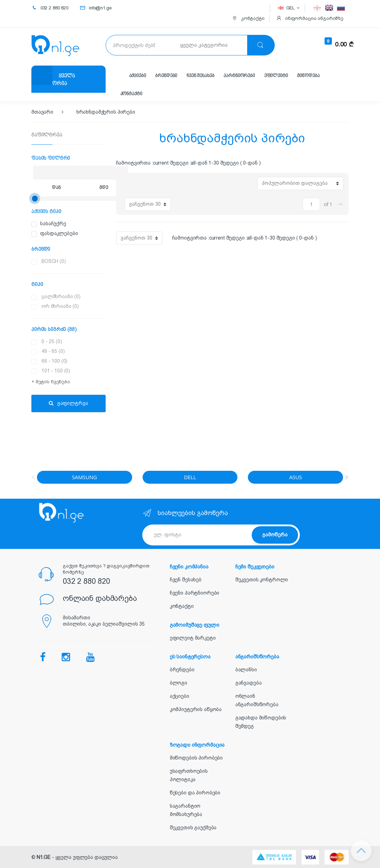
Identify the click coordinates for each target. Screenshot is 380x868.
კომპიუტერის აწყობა (196, 709)
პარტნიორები (239, 76)
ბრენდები (166, 76)
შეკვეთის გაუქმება (193, 828)
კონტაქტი (131, 94)
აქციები (138, 76)
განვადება (249, 683)
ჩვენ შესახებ (200, 76)
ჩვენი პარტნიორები (195, 593)
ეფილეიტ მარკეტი (193, 638)
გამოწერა (275, 535)
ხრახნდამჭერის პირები (106, 112)
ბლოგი (178, 683)
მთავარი (42, 112)
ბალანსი (246, 670)
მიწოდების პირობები (196, 758)
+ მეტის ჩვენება (51, 382)
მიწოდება (308, 76)
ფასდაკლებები (84, 234)
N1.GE (44, 857)
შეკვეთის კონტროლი (262, 580)
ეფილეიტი (276, 76)
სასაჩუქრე (84, 224)
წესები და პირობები (195, 793)
